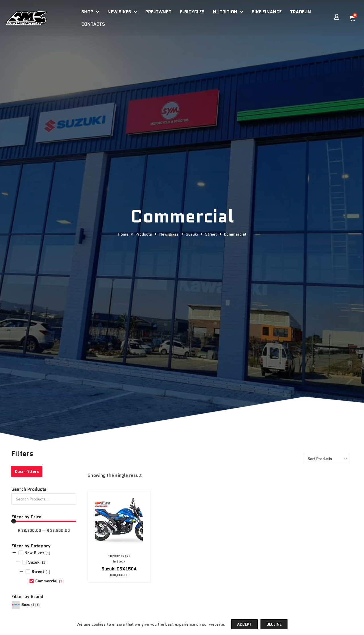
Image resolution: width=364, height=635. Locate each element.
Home (123, 234)
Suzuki (192, 234)
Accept (244, 624)
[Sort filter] (326, 459)
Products (144, 234)
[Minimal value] (44, 521)
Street (211, 234)
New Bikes (169, 234)
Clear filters (27, 471)
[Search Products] (44, 499)
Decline (274, 624)
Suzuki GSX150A (119, 569)
